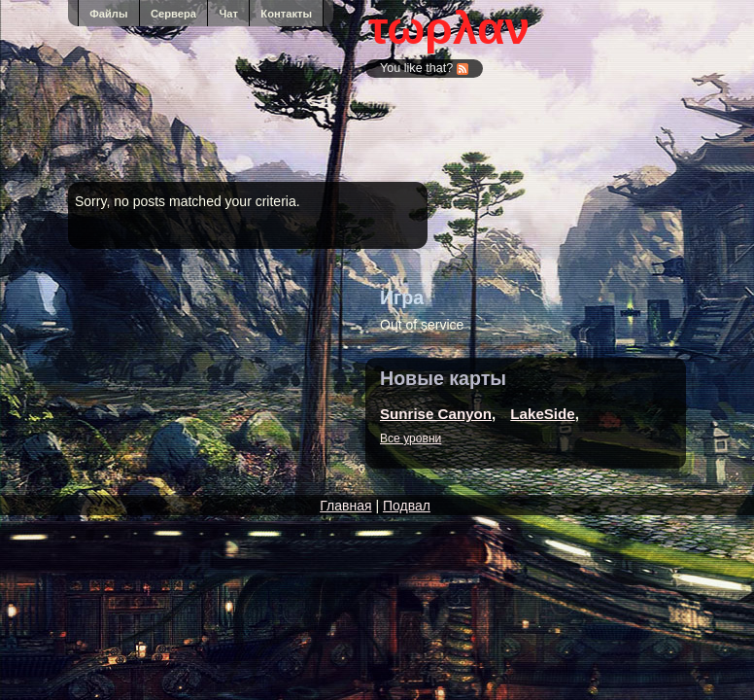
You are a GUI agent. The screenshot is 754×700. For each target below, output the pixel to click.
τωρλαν (449, 28)
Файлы (108, 14)
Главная (345, 506)
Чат (228, 14)
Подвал (407, 506)
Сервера (173, 14)
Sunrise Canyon (436, 414)
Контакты (286, 14)
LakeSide (542, 414)
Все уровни (411, 438)
